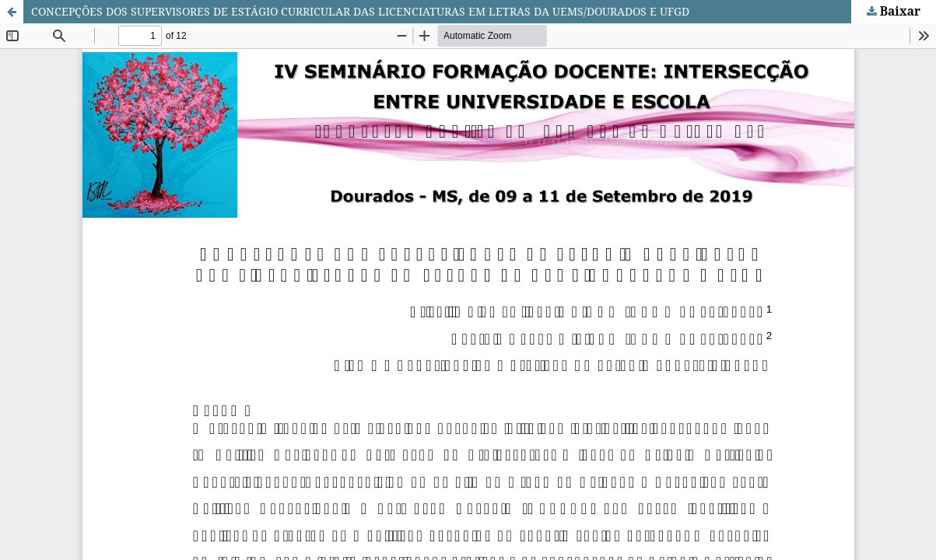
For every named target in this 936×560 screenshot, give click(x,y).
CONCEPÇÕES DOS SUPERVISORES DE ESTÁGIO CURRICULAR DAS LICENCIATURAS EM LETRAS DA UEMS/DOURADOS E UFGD (360, 11)
